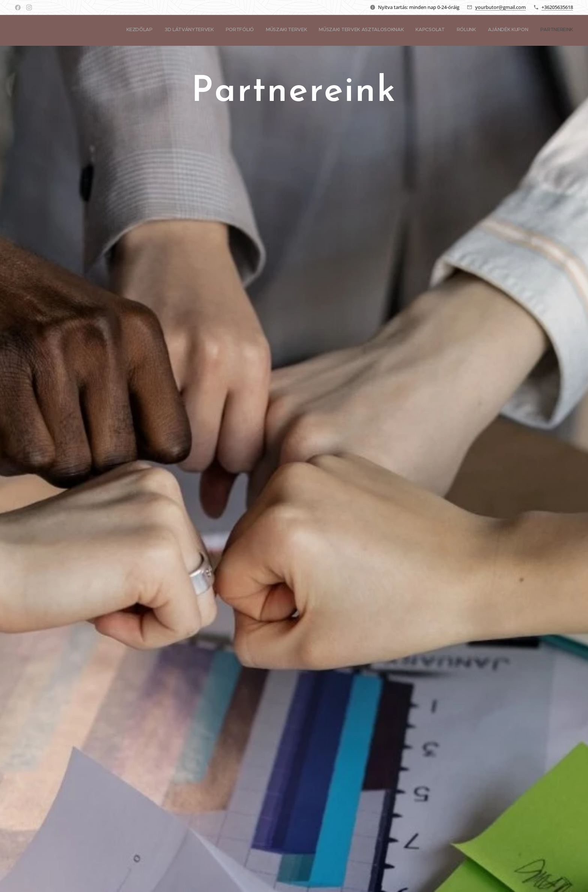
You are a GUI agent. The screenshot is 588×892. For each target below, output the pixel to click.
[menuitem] (479, 30)
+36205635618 (557, 7)
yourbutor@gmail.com (500, 7)
